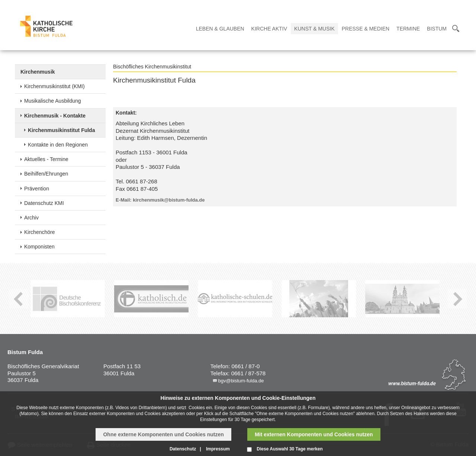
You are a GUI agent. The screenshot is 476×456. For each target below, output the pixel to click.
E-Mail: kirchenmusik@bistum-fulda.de (160, 200)
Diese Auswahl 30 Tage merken (290, 449)
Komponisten (39, 247)
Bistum (437, 29)
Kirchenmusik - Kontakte (55, 116)
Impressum (218, 449)
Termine (408, 29)
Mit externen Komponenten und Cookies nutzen (314, 434)
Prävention (37, 189)
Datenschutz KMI (44, 203)
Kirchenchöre (40, 232)
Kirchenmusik (38, 72)
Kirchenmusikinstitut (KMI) (54, 86)
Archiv (31, 218)
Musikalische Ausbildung (53, 101)
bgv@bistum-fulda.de (241, 381)
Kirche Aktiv (269, 29)
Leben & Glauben (220, 29)
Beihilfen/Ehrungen (46, 174)
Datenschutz (183, 449)
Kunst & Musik (314, 29)
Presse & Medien (366, 29)
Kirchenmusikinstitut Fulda (61, 130)
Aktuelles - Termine (46, 159)
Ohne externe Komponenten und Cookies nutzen (163, 434)
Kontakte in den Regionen (58, 145)
